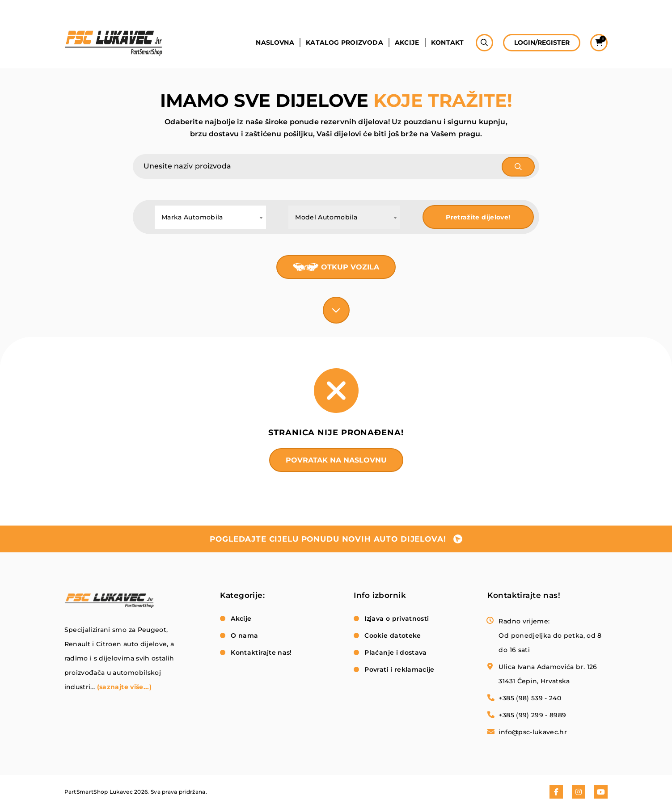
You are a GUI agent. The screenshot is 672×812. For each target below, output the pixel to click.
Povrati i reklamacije (399, 669)
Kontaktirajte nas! (261, 652)
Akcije (407, 43)
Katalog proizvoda (344, 43)
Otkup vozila (350, 267)
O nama (244, 635)
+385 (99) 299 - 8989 (532, 715)
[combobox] (210, 217)
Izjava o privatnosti (397, 618)
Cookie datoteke (393, 635)
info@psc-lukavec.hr (533, 732)
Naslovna (275, 43)
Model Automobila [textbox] (326, 217)
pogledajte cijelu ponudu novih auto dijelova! (328, 539)
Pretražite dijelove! (478, 217)
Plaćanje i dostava (395, 652)
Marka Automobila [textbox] (192, 217)
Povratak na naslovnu (336, 460)
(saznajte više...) (124, 687)
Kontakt (447, 43)
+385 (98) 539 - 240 (530, 698)
